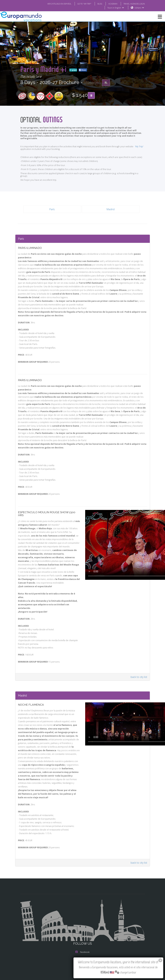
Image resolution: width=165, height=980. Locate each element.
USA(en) (140, 8)
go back (93, 70)
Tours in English (116, 8)
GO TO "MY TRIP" (84, 4)
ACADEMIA (113, 4)
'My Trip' (139, 146)
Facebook (82, 952)
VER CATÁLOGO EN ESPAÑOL (59, 4)
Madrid (111, 209)
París (52, 209)
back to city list (139, 677)
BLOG (100, 4)
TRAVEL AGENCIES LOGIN (134, 4)
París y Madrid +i (53, 69)
